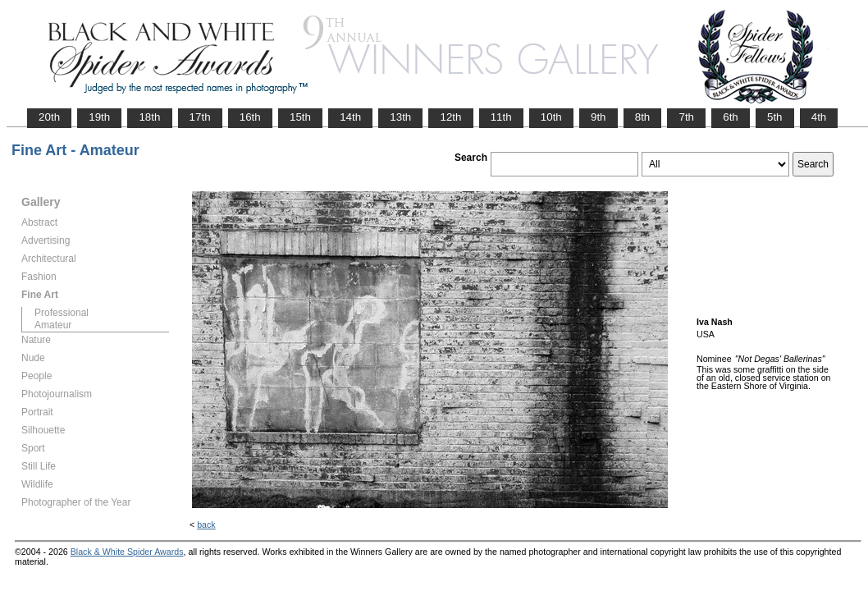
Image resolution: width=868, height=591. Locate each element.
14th (350, 117)
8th (643, 117)
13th (400, 117)
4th (819, 117)
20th (49, 117)
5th (775, 117)
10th (551, 117)
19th (99, 117)
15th (300, 117)
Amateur (53, 325)
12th (450, 117)
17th (200, 117)
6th (731, 117)
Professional (62, 313)
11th (501, 117)
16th (250, 117)
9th (598, 117)
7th (686, 117)
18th (149, 117)
